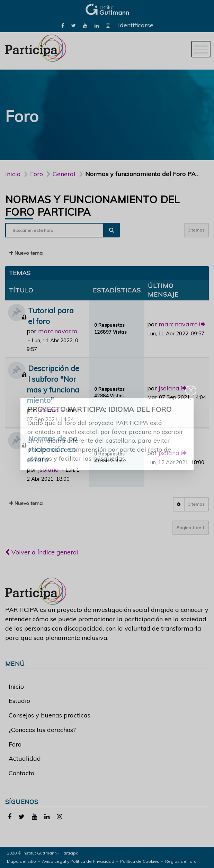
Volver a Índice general (42, 552)
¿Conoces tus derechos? (42, 730)
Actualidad (25, 758)
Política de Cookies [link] (140, 861)
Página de (191, 528)
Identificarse (136, 25)
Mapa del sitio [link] (21, 861)
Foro (15, 744)
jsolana (48, 410)
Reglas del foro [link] (181, 861)
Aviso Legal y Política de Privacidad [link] (78, 861)
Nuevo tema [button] (26, 253)
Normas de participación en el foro (52, 449)
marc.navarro (58, 331)
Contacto (21, 773)
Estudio (19, 701)
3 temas (196, 230)
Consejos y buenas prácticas (50, 715)
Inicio (13, 174)
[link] (63, 25)
